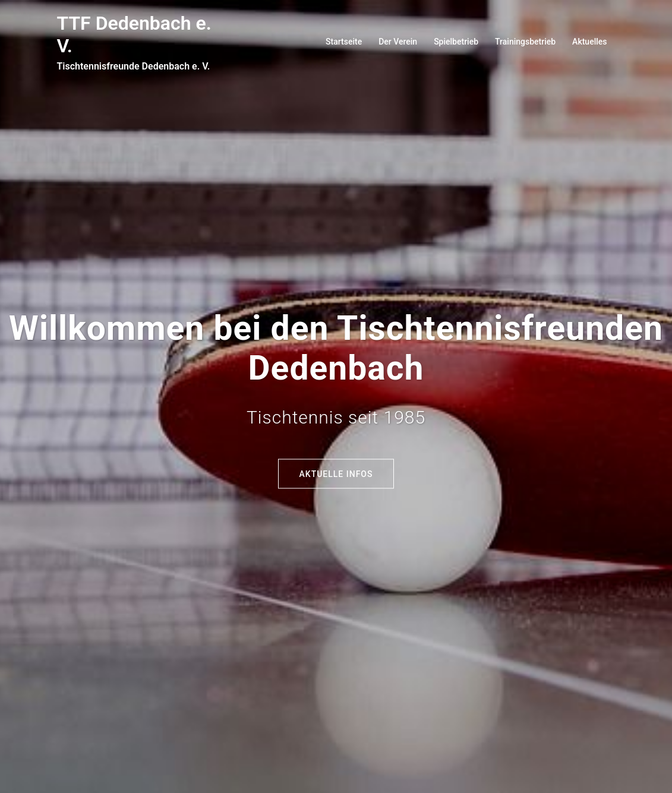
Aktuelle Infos (336, 473)
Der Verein (398, 42)
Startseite (344, 42)
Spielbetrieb (456, 42)
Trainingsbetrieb (525, 42)
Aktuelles (589, 42)
